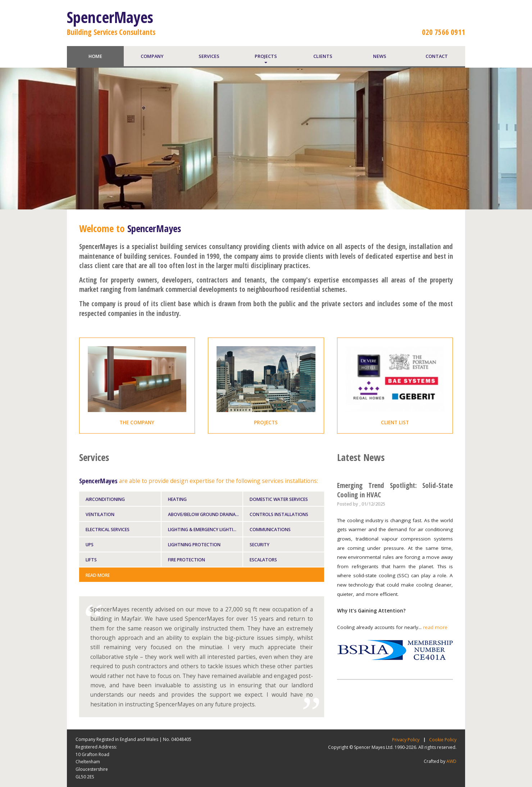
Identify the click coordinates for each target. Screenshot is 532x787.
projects (266, 56)
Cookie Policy (443, 740)
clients (323, 56)
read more (435, 627)
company (152, 56)
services (209, 56)
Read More (98, 575)
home (95, 56)
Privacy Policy (406, 740)
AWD (451, 761)
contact (437, 56)
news (380, 56)
